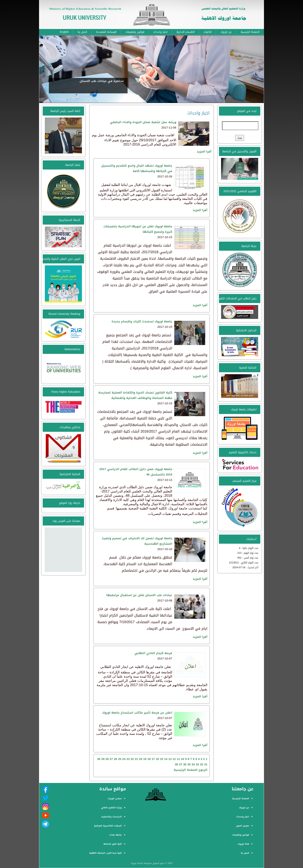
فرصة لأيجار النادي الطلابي (153, 653)
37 (181, 764)
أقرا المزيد (204, 152)
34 (193, 764)
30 (99, 759)
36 (185, 764)
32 (202, 764)
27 (111, 759)
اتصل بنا (82, 32)
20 (141, 759)
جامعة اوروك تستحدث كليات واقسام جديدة (142, 321)
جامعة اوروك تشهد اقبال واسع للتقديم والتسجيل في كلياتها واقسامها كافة (137, 168)
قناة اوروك (243, 844)
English (64, 32)
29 (103, 759)
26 (115, 759)
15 (162, 759)
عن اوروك (226, 32)
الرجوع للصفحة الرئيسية (191, 770)
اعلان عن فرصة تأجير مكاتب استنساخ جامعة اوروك (137, 713)
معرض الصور (243, 826)
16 (157, 759)
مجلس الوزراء (115, 799)
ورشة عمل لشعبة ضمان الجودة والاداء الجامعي (143, 122)
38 (177, 764)
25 (120, 759)
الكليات (208, 32)
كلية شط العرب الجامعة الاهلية (106, 853)
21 (137, 759)
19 (145, 759)
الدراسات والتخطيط (112, 817)
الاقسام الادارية (186, 32)
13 (170, 759)
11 (178, 759)
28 (107, 759)
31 (206, 764)
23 (128, 759)
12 (174, 759)
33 (197, 764)
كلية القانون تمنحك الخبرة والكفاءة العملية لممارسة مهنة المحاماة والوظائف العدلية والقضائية (135, 395)
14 (166, 759)
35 (189, 764)
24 (124, 759)
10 (183, 759)
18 (149, 759)
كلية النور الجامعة (113, 844)
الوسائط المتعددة (106, 32)
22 (132, 759)
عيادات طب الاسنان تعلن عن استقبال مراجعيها (139, 595)
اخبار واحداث (160, 32)
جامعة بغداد (115, 835)
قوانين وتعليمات (135, 32)
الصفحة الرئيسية (250, 32)
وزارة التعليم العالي (111, 808)
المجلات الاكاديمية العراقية (108, 826)
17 (153, 759)
